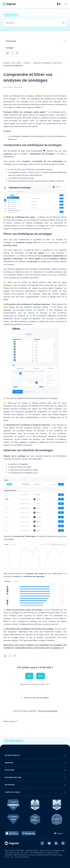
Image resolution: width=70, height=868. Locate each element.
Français (59, 833)
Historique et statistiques (13, 65)
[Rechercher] (35, 23)
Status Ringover (16, 741)
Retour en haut (11, 721)
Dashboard (8, 154)
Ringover (27, 63)
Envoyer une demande (48, 711)
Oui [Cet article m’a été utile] (29, 676)
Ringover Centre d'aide (12, 63)
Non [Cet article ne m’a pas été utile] (41, 676)
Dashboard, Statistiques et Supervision (47, 63)
